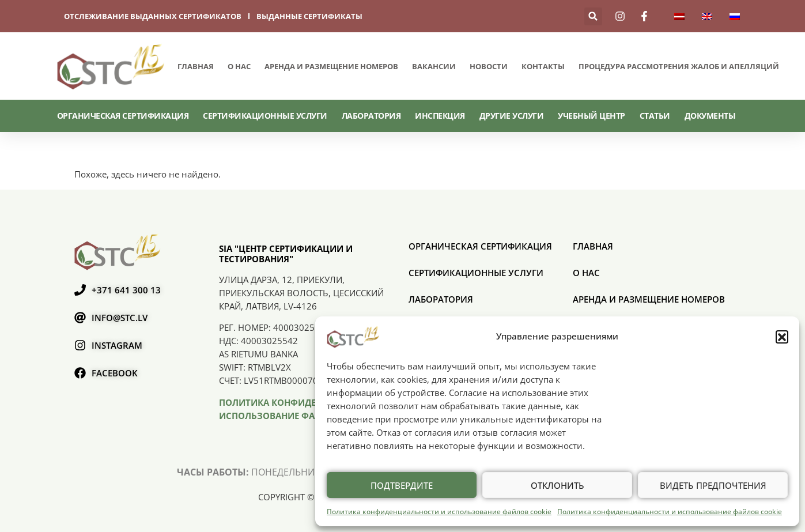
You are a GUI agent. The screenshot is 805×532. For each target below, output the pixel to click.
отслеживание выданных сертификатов (153, 16)
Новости (489, 66)
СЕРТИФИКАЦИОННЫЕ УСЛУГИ (265, 116)
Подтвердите (402, 485)
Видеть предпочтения (713, 485)
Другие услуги (512, 116)
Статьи (655, 116)
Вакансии (434, 66)
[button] (782, 337)
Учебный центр (592, 116)
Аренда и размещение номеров (331, 66)
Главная (196, 66)
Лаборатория (371, 116)
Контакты (543, 66)
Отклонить (558, 485)
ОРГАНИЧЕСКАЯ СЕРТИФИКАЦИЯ (123, 116)
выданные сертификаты (309, 16)
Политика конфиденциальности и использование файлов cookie (439, 512)
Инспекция (440, 116)
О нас (239, 66)
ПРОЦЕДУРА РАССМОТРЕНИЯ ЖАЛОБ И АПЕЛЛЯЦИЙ (679, 66)
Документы (710, 116)
